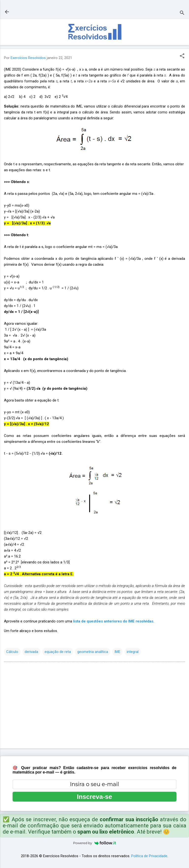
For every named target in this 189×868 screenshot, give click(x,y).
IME (117, 652)
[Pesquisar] (182, 13)
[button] (182, 56)
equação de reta (58, 652)
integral (133, 652)
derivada (31, 652)
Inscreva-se (94, 797)
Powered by (94, 843)
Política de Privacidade (149, 856)
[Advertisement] (94, 706)
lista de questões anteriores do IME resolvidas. (114, 621)
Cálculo (12, 652)
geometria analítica (93, 652)
